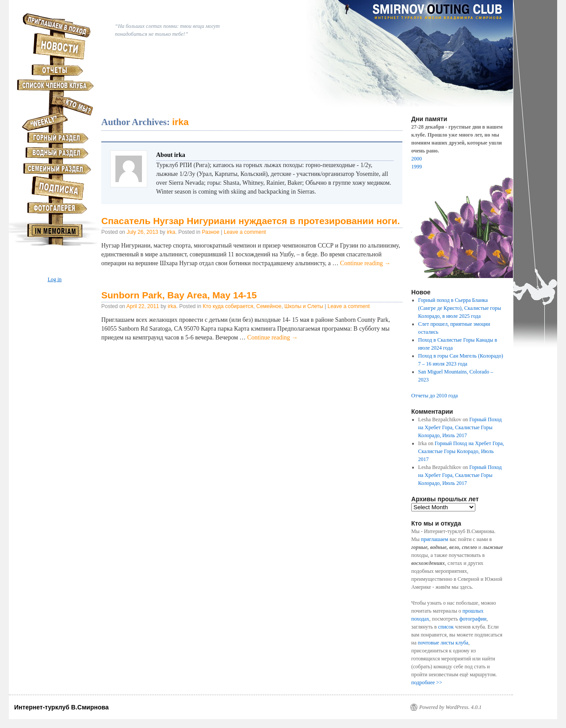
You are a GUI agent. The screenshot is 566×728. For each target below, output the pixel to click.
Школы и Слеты (304, 306)
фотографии (473, 619)
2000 (417, 159)
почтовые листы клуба (443, 643)
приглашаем (435, 539)
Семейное (269, 306)
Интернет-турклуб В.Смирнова (61, 707)
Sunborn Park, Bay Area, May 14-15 (179, 295)
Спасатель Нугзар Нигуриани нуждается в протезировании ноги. (250, 221)
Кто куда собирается (228, 306)
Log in (55, 279)
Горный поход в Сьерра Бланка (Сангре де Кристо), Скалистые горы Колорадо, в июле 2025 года (460, 308)
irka (180, 122)
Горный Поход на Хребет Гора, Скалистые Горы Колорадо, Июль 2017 (460, 427)
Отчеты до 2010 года (434, 396)
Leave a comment (245, 232)
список (446, 627)
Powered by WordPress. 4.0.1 (450, 707)
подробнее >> (427, 682)
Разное (211, 232)
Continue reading (365, 263)
